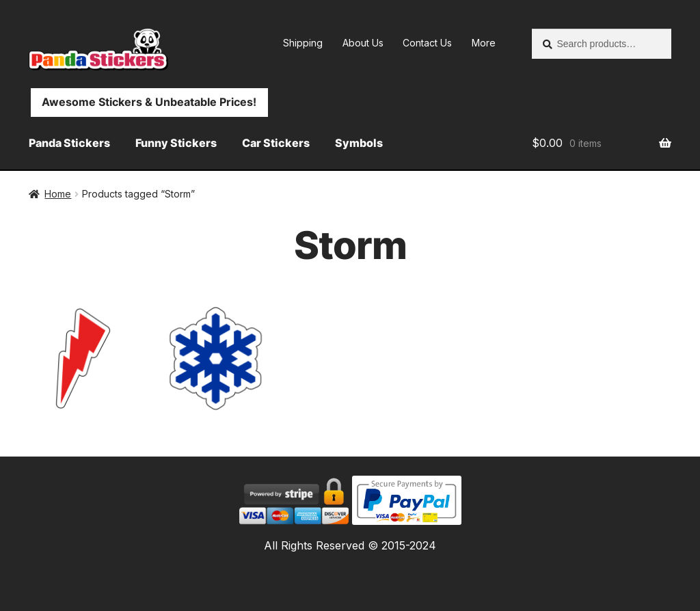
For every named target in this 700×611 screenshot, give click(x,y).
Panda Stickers (69, 143)
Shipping (303, 43)
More (484, 43)
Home (58, 194)
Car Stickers (276, 143)
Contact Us (427, 43)
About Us (363, 43)
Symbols (359, 143)
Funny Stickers (176, 143)
